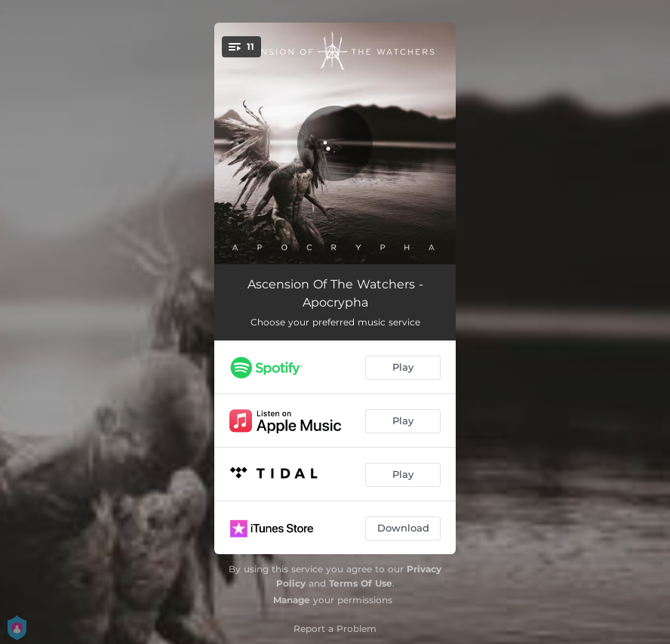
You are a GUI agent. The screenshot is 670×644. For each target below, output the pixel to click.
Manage (292, 600)
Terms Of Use (361, 583)
